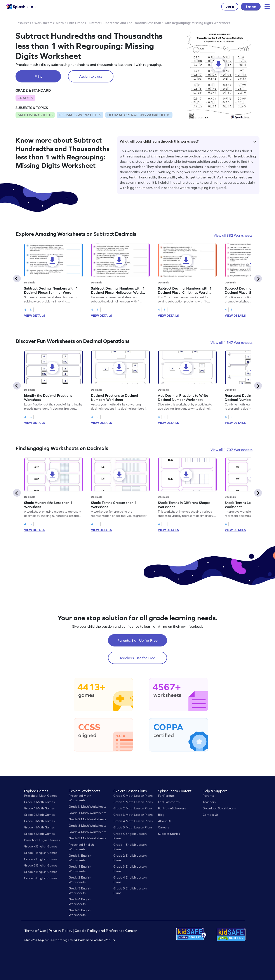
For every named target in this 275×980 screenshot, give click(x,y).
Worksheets (44, 23)
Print (38, 76)
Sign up (251, 7)
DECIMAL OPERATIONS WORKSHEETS (139, 115)
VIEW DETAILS (35, 316)
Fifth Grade (76, 23)
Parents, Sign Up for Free (137, 640)
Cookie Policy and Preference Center (106, 931)
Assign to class (91, 76)
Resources (23, 23)
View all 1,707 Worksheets (231, 450)
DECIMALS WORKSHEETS (80, 115)
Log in (230, 7)
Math (60, 23)
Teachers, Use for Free (137, 658)
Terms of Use (36, 931)
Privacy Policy (60, 931)
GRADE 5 (25, 98)
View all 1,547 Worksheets (231, 342)
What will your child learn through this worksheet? (188, 141)
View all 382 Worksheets (233, 235)
